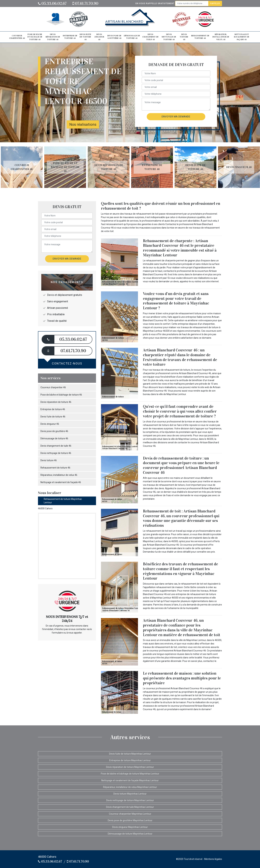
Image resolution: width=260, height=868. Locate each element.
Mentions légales (213, 859)
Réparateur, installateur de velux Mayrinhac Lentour (130, 787)
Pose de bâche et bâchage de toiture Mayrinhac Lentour (130, 774)
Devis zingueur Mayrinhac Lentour (130, 827)
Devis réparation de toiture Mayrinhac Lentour (130, 767)
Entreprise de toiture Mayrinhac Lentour (130, 760)
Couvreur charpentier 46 (17, 37)
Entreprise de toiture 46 (70, 37)
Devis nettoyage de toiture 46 (169, 37)
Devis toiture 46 (184, 37)
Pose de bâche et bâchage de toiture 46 (35, 37)
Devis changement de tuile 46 (150, 37)
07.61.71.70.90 (85, 3)
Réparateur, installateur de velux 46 (221, 37)
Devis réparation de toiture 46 (53, 37)
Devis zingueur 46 (99, 37)
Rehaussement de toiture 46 (200, 37)
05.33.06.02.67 (52, 3)
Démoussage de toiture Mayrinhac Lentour (130, 834)
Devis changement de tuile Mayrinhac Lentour (130, 807)
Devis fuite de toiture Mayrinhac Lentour (130, 754)
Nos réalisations (83, 124)
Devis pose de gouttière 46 (114, 37)
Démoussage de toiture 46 (132, 37)
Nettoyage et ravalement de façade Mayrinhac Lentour (130, 780)
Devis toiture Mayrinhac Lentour (130, 794)
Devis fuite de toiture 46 (85, 37)
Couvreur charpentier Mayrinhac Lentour (130, 814)
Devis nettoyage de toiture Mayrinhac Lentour (130, 800)
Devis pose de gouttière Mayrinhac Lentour (130, 820)
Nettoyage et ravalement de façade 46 (242, 37)
